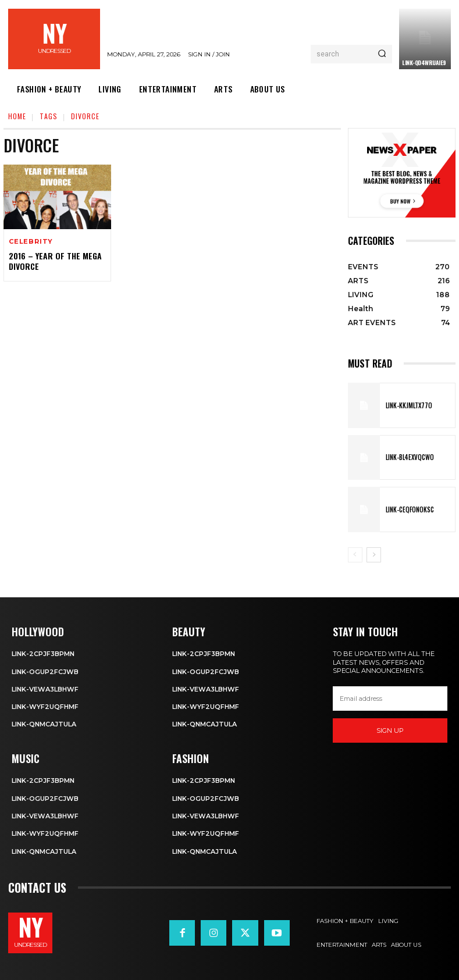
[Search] (382, 54)
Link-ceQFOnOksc (410, 509)
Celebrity (31, 242)
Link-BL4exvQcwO (410, 457)
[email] (390, 699)
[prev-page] (355, 555)
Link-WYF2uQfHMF (45, 707)
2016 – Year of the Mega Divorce (55, 261)
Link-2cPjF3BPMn (43, 654)
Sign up (390, 730)
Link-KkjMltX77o (409, 405)
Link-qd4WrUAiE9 (424, 63)
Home (17, 116)
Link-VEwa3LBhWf (45, 689)
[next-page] (374, 555)
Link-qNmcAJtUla (44, 724)
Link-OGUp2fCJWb (45, 672)
